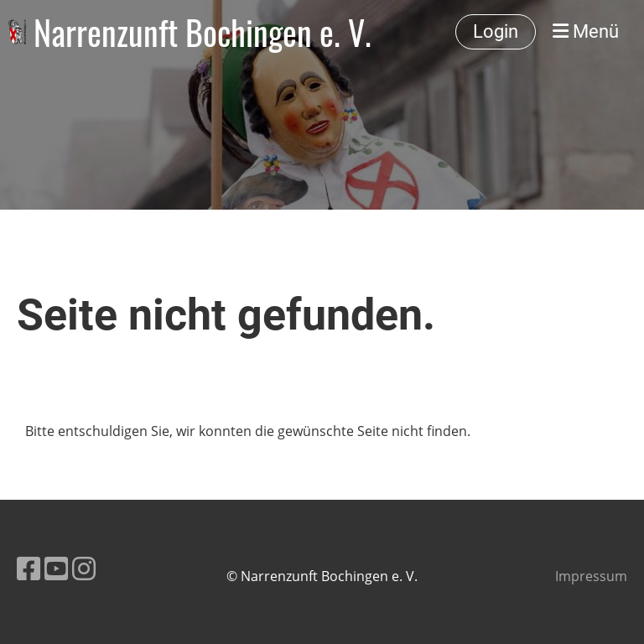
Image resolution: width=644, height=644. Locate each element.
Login (496, 31)
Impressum (591, 576)
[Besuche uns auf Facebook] (29, 568)
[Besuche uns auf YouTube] (56, 568)
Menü (586, 31)
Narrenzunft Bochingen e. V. (203, 32)
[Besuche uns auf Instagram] (84, 568)
